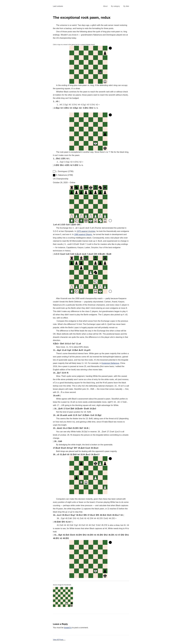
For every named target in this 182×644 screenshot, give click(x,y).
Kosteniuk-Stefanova (110, 363)
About (105, 6)
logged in (68, 628)
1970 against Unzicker (86, 231)
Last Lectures (58, 6)
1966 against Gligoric (83, 234)
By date (126, 6)
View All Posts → (59, 640)
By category (116, 6)
